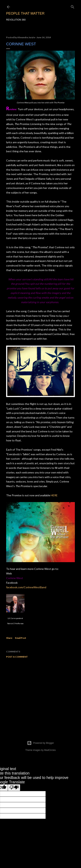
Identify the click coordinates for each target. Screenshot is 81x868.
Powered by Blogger (40, 743)
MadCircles (50, 750)
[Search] (73, 6)
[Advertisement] (40, 695)
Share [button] (9, 638)
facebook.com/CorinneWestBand (26, 587)
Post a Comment (17, 657)
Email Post (21, 638)
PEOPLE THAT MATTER (25, 13)
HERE (54, 495)
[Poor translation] (14, 788)
